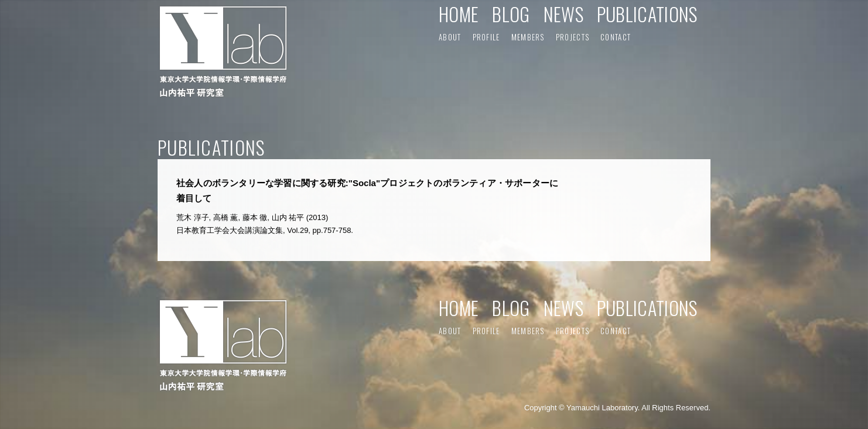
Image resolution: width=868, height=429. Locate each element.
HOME (459, 14)
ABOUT (450, 37)
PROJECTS (573, 37)
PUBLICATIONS (647, 14)
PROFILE (486, 37)
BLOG (511, 14)
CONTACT (616, 37)
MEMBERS (528, 37)
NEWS (563, 14)
